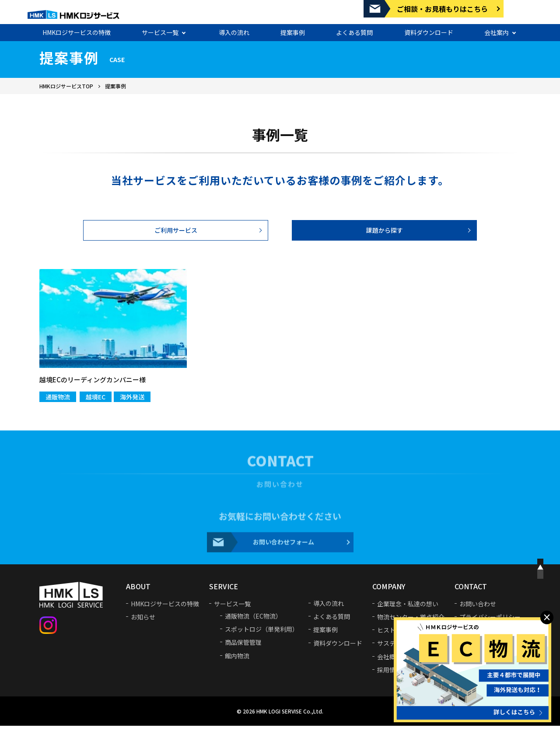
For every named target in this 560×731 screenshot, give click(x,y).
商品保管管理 (243, 647)
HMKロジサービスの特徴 (77, 29)
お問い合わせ (478, 609)
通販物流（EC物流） (253, 621)
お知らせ (143, 622)
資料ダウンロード (429, 29)
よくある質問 (354, 29)
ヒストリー (392, 635)
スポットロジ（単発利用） (262, 634)
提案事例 (293, 29)
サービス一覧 (160, 29)
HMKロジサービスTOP (66, 86)
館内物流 (237, 661)
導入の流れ (234, 29)
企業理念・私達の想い (408, 609)
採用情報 (389, 675)
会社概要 (389, 661)
